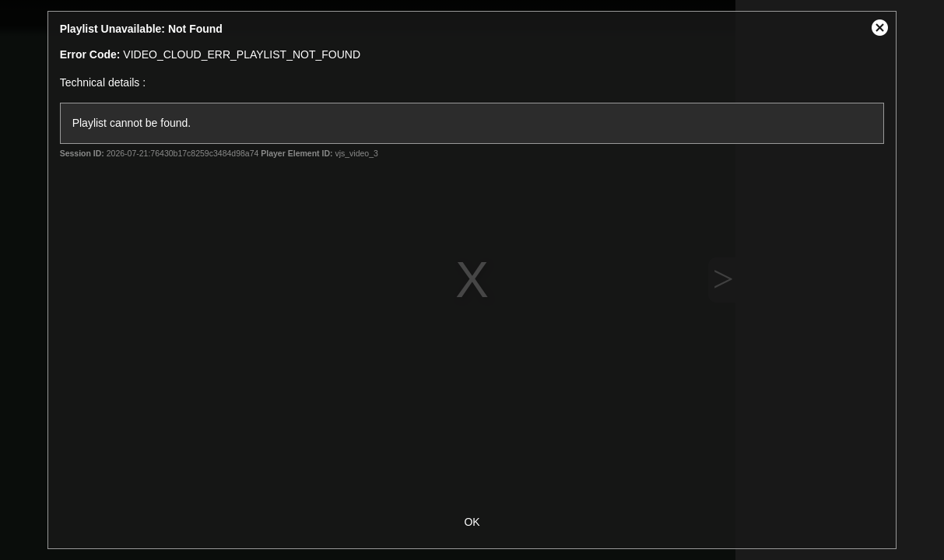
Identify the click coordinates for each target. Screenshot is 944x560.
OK (472, 522)
